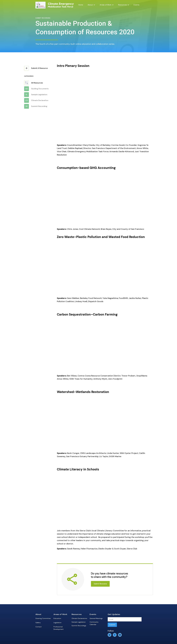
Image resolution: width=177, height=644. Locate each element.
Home (81, 5)
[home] (40, 5)
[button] (91, 5)
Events (136, 5)
